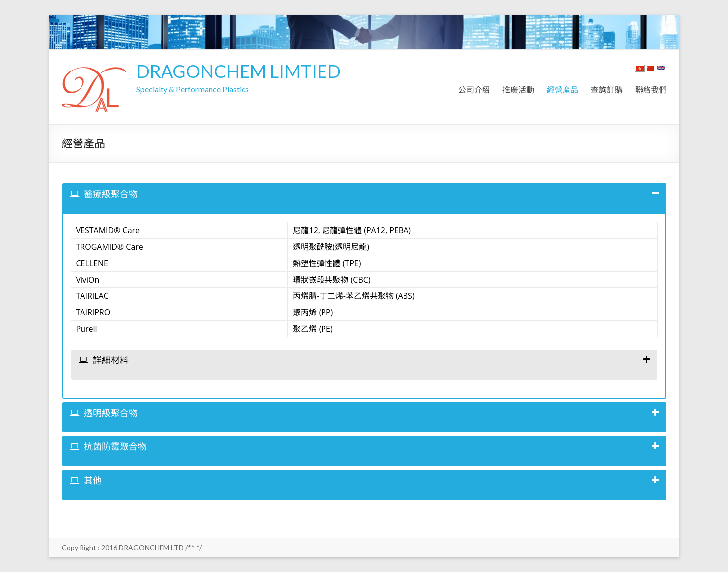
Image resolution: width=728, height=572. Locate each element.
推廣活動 (518, 90)
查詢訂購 (607, 90)
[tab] (364, 198)
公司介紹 (474, 90)
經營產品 (563, 90)
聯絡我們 (651, 90)
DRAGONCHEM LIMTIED (239, 71)
